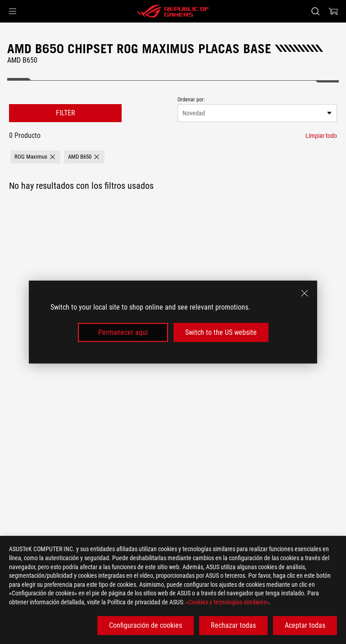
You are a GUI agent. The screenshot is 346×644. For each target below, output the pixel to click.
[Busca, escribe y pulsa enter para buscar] (315, 11)
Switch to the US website (221, 332)
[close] (305, 293)
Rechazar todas (233, 625)
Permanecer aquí (123, 332)
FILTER (66, 113)
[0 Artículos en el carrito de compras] (333, 11)
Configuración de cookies (146, 625)
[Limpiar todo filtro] (321, 136)
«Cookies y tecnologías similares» (227, 602)
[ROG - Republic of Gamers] (173, 11)
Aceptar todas (305, 625)
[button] (13, 11)
